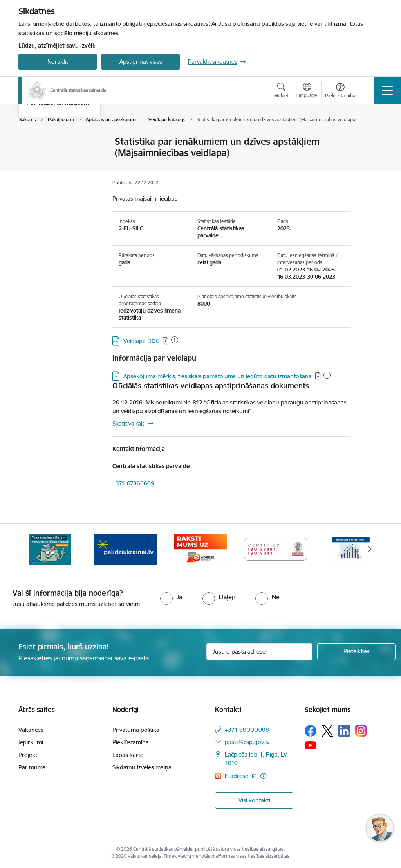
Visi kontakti (254, 800)
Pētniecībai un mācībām (58, 197)
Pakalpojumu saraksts (56, 142)
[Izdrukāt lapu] (372, 138)
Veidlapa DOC (141, 341)
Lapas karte (128, 755)
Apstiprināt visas (141, 62)
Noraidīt (58, 62)
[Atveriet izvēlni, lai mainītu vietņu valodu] (307, 91)
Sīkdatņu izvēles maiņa (142, 767)
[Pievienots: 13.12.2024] (175, 340)
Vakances (31, 730)
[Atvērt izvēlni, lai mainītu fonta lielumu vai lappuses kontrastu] (340, 92)
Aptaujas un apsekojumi (58, 155)
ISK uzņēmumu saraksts (58, 183)
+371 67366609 (133, 483)
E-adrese (237, 776)
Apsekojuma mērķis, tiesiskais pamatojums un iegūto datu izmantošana (218, 376)
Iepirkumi (31, 742)
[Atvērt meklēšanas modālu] (281, 92)
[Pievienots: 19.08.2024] (327, 375)
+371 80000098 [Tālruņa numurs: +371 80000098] (247, 730)
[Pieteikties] (356, 652)
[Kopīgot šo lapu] (372, 158)
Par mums (32, 767)
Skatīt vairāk (128, 423)
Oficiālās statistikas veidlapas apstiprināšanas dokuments (211, 386)
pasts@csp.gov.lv (247, 742)
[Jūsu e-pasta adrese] (259, 652)
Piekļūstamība (131, 742)
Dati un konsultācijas (54, 169)
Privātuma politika (136, 730)
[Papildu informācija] (263, 776)
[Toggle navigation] (387, 90)
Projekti (28, 755)
